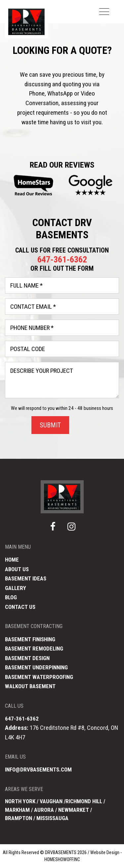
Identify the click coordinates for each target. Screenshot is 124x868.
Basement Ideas (26, 578)
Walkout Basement (30, 686)
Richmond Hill (84, 801)
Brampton (19, 818)
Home (12, 560)
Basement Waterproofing (39, 677)
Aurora (45, 810)
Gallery (16, 588)
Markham (17, 810)
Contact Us (20, 607)
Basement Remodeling (34, 649)
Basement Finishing (30, 639)
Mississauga (52, 818)
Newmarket (74, 810)
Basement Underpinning (36, 667)
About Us (17, 569)
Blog (11, 597)
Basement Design (27, 658)
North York (20, 801)
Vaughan (51, 801)
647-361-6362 (62, 259)
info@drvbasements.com (38, 769)
